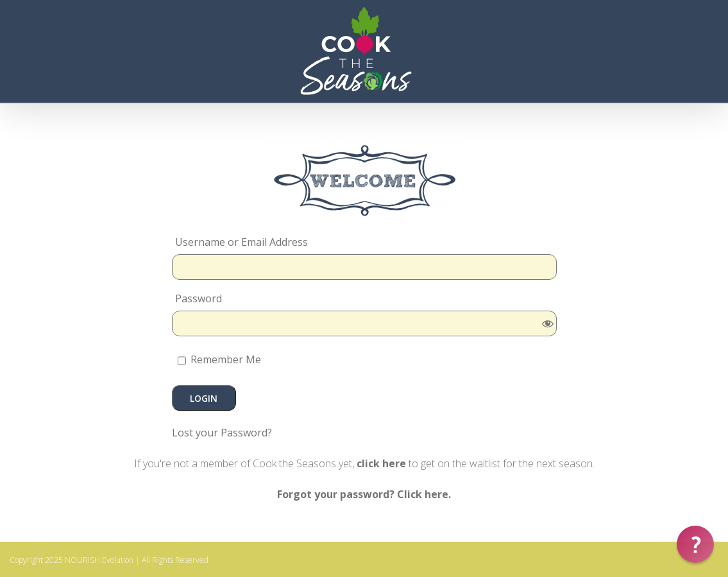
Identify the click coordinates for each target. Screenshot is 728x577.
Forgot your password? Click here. (364, 494)
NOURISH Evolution (99, 560)
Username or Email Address (241, 242)
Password (199, 298)
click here (381, 463)
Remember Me (219, 361)
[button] (695, 544)
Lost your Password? (222, 433)
